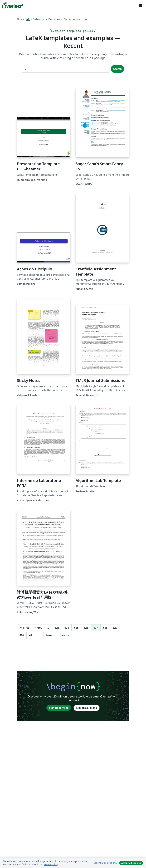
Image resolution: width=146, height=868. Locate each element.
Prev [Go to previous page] (38, 628)
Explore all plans (87, 708)
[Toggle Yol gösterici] (140, 6)
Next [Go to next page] (50, 635)
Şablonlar (39, 19)
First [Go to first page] (24, 628)
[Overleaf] (12, 5)
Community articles (75, 19)
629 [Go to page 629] (115, 628)
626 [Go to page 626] (86, 628)
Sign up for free (59, 708)
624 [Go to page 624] (67, 628)
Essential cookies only (105, 863)
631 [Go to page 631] (31, 635)
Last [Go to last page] (64, 635)
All (28, 19)
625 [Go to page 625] (76, 628)
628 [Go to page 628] (105, 628)
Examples (54, 19)
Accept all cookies (131, 863)
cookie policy (51, 864)
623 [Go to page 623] (57, 628)
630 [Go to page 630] (22, 635)
